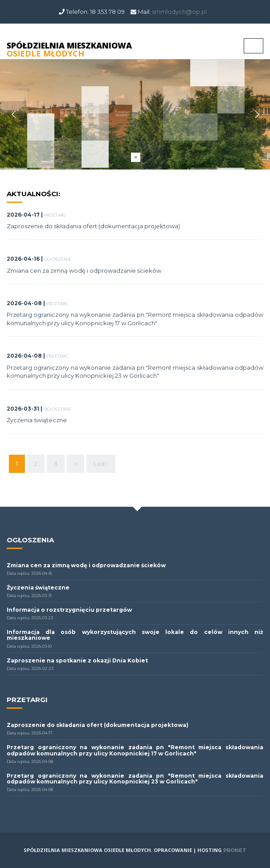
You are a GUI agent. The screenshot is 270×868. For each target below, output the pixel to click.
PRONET (235, 850)
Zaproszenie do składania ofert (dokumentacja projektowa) (93, 226)
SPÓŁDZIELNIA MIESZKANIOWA (69, 49)
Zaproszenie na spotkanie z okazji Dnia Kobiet (77, 660)
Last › (101, 464)
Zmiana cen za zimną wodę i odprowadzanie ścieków (84, 270)
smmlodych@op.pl (179, 12)
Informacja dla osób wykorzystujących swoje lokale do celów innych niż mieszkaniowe (135, 635)
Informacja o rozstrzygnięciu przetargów (69, 610)
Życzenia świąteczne (37, 420)
